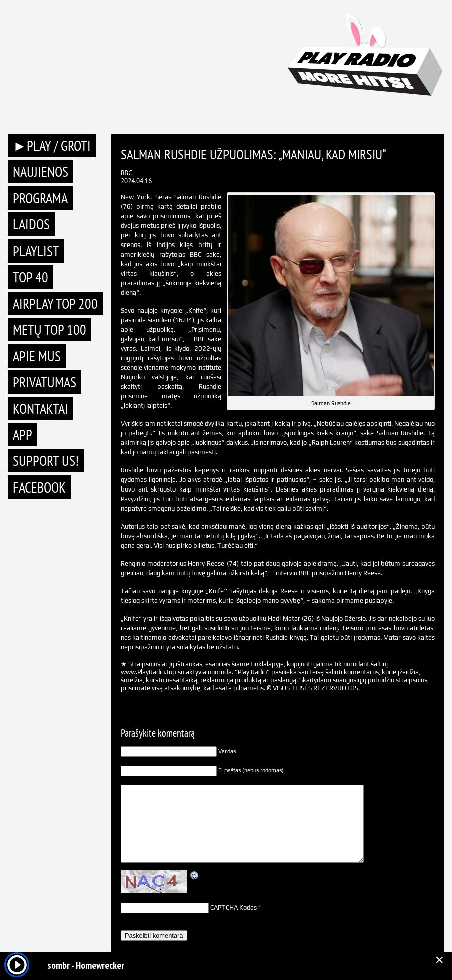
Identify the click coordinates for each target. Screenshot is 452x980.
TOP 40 (30, 277)
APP (22, 435)
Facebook (39, 487)
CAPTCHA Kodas (234, 908)
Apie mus (37, 356)
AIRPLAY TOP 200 (55, 303)
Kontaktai (40, 409)
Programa (40, 198)
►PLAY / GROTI (52, 146)
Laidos (31, 224)
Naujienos (40, 172)
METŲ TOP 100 (49, 329)
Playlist (36, 251)
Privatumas (44, 382)
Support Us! (46, 461)
